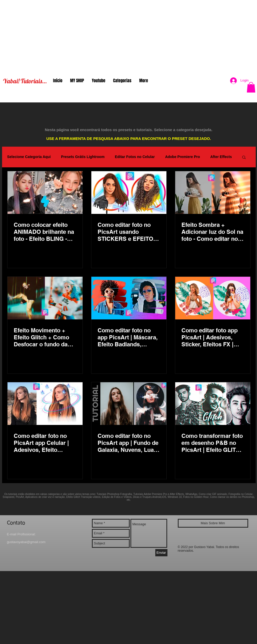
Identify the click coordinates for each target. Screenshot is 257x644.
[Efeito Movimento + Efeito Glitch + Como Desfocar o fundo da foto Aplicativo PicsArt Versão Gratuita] (45, 298)
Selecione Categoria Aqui (29, 157)
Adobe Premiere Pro (183, 157)
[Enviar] (161, 553)
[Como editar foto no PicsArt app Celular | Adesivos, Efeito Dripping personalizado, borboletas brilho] (45, 404)
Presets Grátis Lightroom (83, 157)
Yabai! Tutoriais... (25, 81)
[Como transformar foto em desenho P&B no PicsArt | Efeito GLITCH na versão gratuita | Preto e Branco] (213, 404)
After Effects (221, 157)
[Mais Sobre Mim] (213, 523)
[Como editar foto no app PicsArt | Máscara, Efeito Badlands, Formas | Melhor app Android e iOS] (129, 298)
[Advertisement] (128, 36)
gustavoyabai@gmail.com (26, 542)
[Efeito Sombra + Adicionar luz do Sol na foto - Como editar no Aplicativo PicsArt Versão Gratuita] (213, 193)
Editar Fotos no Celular (135, 157)
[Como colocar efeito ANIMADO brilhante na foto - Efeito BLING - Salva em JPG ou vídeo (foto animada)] (45, 193)
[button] (251, 87)
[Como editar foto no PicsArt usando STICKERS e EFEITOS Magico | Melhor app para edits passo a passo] (129, 193)
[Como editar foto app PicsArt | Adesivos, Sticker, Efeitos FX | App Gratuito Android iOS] (213, 298)
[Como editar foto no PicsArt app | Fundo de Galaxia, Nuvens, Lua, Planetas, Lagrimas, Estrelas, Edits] (129, 404)
